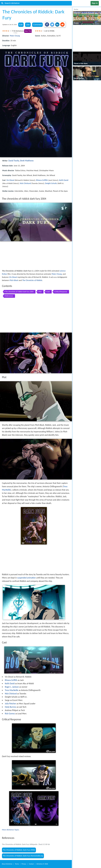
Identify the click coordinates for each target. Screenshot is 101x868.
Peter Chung (15, 36)
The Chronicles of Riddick (32, 280)
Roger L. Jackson (12, 687)
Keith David (64, 180)
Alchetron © (42, 864)
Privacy (24, 864)
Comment (37, 25)
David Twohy (14, 161)
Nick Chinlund (25, 183)
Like (28, 25)
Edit (21, 25)
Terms (17, 864)
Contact (31, 864)
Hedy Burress (11, 707)
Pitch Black (14, 280)
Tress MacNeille (12, 690)
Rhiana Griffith (42, 180)
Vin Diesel (10, 180)
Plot (40, 292)
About (7, 864)
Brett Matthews (27, 161)
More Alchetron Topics (11, 830)
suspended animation (26, 578)
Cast (48, 292)
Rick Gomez (10, 714)
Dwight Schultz (51, 183)
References (9, 296)
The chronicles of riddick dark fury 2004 (19, 292)
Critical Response (61, 292)
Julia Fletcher (10, 704)
